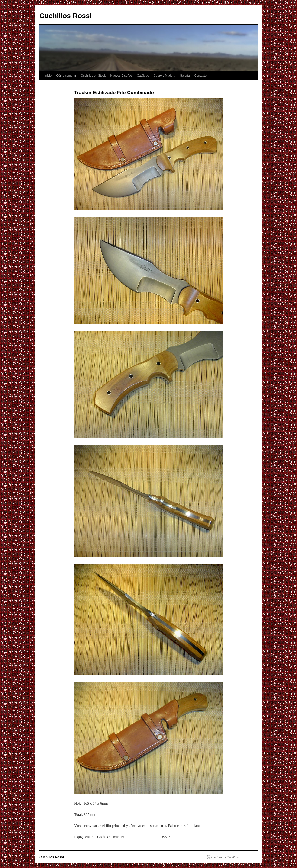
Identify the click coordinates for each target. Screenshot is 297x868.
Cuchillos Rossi (66, 16)
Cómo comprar (66, 75)
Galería (185, 75)
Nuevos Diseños (121, 75)
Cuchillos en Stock (93, 75)
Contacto (200, 75)
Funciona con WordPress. (226, 857)
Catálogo (143, 75)
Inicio (48, 75)
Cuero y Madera (164, 75)
